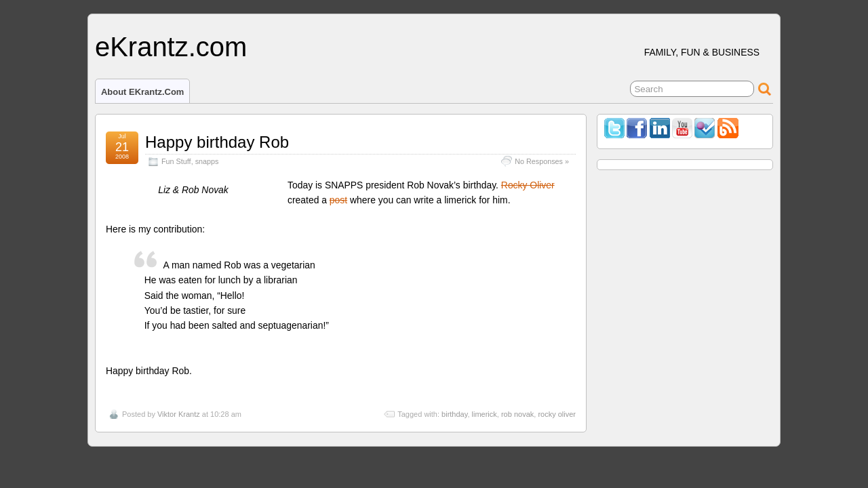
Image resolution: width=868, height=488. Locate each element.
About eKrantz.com (142, 92)
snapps (207, 161)
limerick (485, 414)
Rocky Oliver (528, 185)
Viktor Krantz (179, 414)
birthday (454, 414)
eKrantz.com (171, 47)
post (338, 200)
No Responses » (542, 161)
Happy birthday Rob (217, 142)
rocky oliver (557, 414)
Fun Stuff (176, 161)
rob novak (517, 414)
